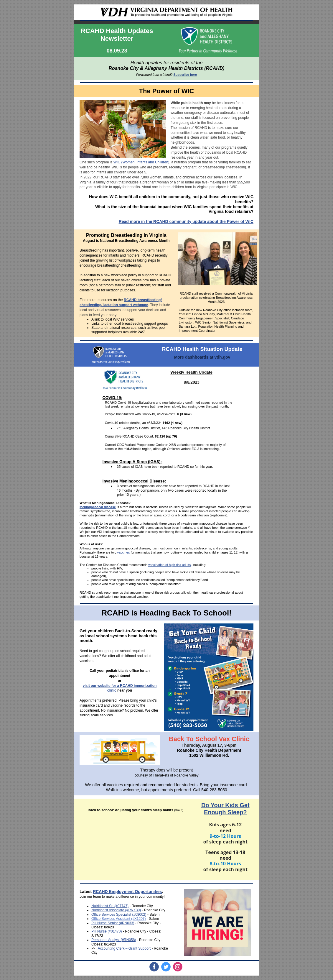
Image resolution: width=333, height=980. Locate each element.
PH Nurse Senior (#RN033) (113, 923)
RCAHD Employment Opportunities (127, 892)
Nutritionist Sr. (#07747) (110, 906)
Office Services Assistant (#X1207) (119, 919)
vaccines (124, 552)
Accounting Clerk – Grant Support (124, 948)
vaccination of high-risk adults (169, 565)
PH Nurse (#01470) (107, 931)
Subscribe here (185, 75)
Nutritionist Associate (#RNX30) (116, 910)
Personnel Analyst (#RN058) (114, 940)
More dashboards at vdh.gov (202, 357)
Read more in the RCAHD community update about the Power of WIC (186, 221)
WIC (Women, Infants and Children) (141, 162)
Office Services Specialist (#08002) (119, 915)
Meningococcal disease (98, 507)
